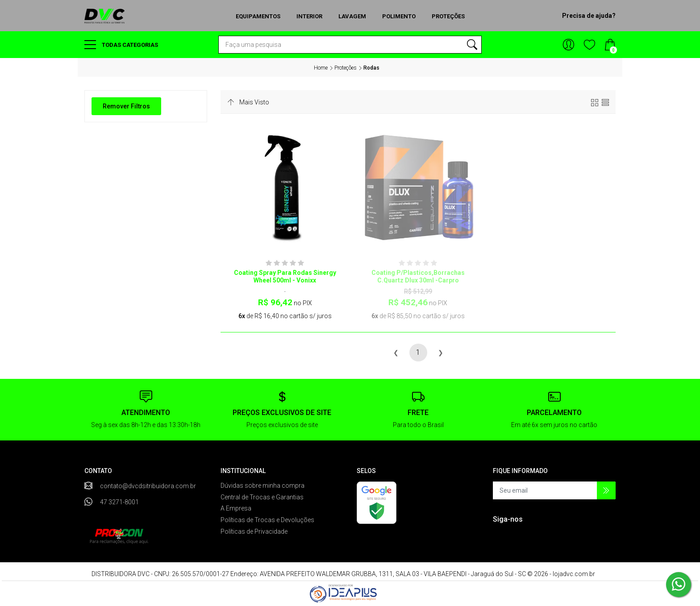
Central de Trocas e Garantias (262, 497)
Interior (309, 16)
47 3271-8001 (119, 502)
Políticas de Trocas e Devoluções (267, 520)
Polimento (399, 16)
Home (321, 68)
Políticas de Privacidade (254, 531)
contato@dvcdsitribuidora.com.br (148, 486)
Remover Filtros (126, 106)
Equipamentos (258, 16)
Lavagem (352, 16)
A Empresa (236, 508)
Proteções (448, 16)
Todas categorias (121, 45)
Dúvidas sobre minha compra (262, 486)
